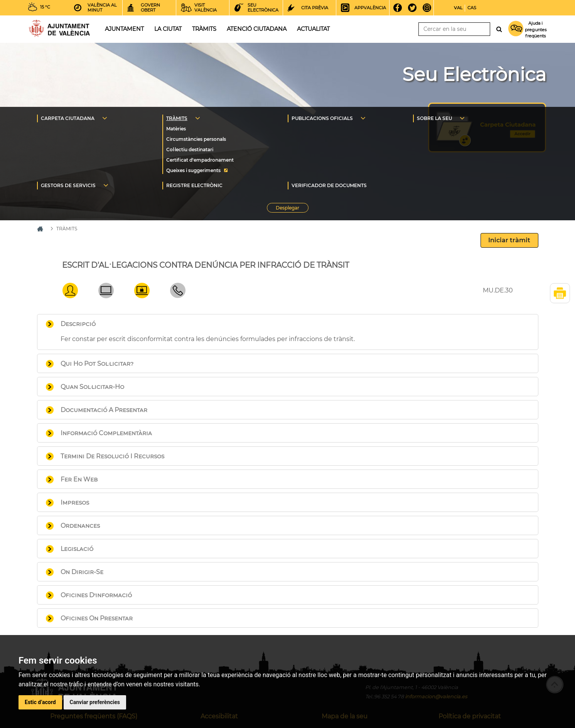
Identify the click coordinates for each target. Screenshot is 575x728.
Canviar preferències (95, 702)
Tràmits (204, 29)
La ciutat (168, 29)
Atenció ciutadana (257, 29)
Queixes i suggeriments (193, 170)
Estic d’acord (40, 702)
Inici (59, 28)
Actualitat (313, 29)
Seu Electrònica (474, 74)
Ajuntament (124, 29)
